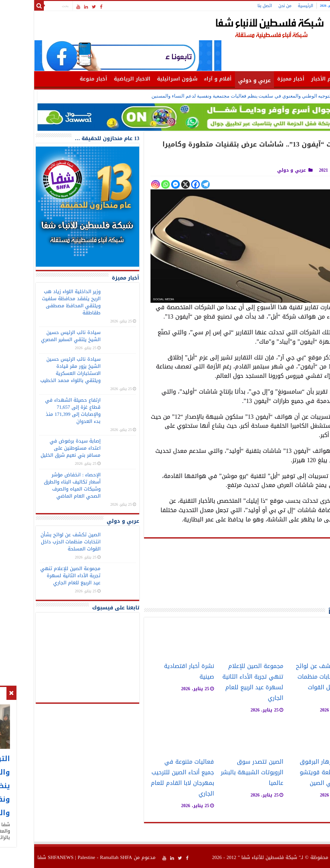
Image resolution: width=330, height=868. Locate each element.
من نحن (252, 6)
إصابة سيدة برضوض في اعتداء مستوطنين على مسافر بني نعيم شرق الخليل (38, 448)
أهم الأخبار (292, 79)
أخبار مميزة (258, 79)
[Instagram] (123, 184)
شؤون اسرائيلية (145, 79)
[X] (153, 184)
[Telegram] (173, 184)
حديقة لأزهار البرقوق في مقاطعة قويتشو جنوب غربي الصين (294, 773)
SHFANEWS (28, 857)
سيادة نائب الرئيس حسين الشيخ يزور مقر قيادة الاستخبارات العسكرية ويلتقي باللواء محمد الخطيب (38, 370)
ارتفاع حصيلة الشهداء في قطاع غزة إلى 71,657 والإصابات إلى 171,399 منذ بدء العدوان (40, 411)
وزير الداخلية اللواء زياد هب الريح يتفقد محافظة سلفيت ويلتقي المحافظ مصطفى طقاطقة (39, 302)
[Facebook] (163, 184)
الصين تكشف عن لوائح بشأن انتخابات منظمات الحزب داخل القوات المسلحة (292, 682)
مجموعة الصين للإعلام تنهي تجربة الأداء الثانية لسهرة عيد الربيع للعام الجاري (220, 682)
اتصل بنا (232, 6)
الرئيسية (273, 6)
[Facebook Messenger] (143, 184)
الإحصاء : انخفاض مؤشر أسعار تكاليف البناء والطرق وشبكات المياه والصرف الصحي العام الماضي (40, 485)
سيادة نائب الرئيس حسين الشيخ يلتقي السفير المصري (38, 336)
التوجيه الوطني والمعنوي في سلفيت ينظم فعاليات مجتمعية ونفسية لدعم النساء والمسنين (209, 96)
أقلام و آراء (185, 79)
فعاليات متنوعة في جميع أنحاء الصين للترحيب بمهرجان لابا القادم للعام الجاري (150, 778)
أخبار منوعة (61, 79)
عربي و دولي (222, 80)
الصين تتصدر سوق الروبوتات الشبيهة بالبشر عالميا (219, 773)
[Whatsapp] (133, 184)
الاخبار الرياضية (100, 79)
